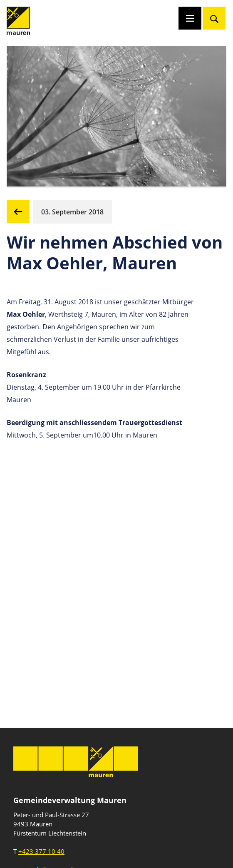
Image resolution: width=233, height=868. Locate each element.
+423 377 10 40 (41, 851)
